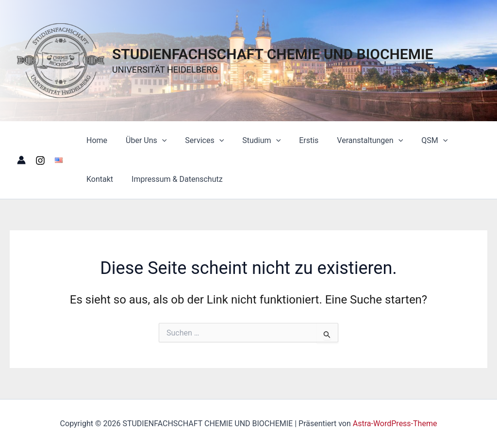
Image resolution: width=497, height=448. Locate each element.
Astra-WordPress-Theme (395, 424)
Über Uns (142, 141)
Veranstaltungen (354, 141)
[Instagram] (40, 160)
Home (95, 140)
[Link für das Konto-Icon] (21, 160)
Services (197, 141)
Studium (251, 141)
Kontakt (457, 140)
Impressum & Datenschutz (131, 179)
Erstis (296, 140)
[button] (158, 141)
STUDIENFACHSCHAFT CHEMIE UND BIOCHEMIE (273, 54)
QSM (415, 141)
